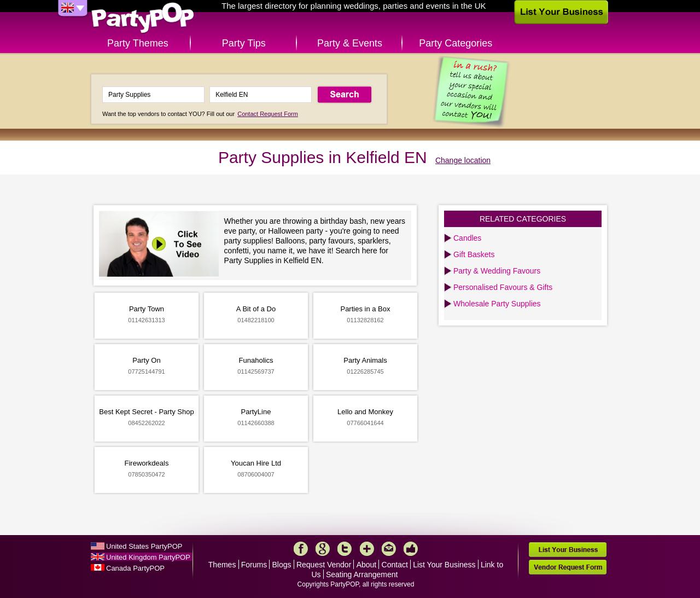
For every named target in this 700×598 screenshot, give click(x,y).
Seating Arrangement (362, 574)
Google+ (323, 549)
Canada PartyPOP (135, 568)
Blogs (282, 565)
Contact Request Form (268, 114)
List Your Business (444, 565)
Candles (467, 238)
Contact (395, 565)
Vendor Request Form (568, 567)
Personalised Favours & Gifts (503, 287)
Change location (463, 160)
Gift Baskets (474, 254)
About (367, 565)
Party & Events (350, 43)
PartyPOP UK (143, 18)
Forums (254, 565)
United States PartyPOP (144, 546)
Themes (222, 565)
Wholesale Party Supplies (497, 304)
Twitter (345, 549)
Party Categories (456, 43)
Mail (389, 549)
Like (411, 549)
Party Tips (244, 43)
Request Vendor (324, 565)
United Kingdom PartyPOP (148, 557)
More (367, 549)
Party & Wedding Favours (497, 271)
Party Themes (138, 43)
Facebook (301, 549)
